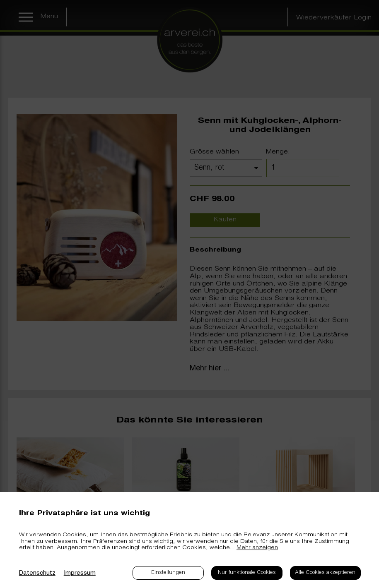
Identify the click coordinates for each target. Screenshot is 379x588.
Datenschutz (37, 573)
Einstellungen (168, 573)
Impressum (80, 573)
